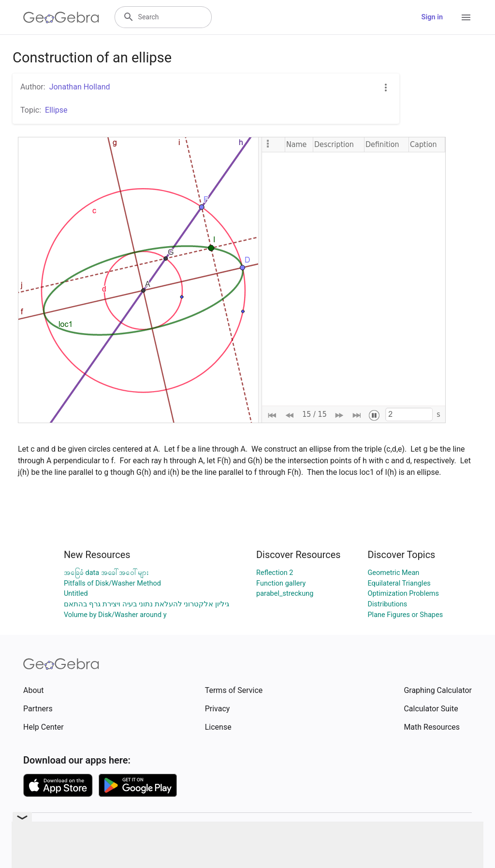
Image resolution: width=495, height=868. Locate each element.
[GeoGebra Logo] (61, 17)
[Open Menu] (466, 17)
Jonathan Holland (80, 87)
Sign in (432, 17)
